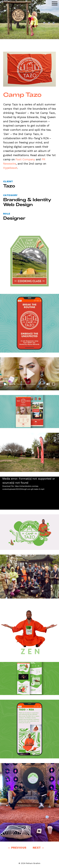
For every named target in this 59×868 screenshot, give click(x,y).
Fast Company (25, 159)
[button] (30, 374)
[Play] (6, 384)
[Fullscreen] (53, 384)
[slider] (27, 384)
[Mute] (48, 384)
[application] (29, 374)
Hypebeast (10, 168)
